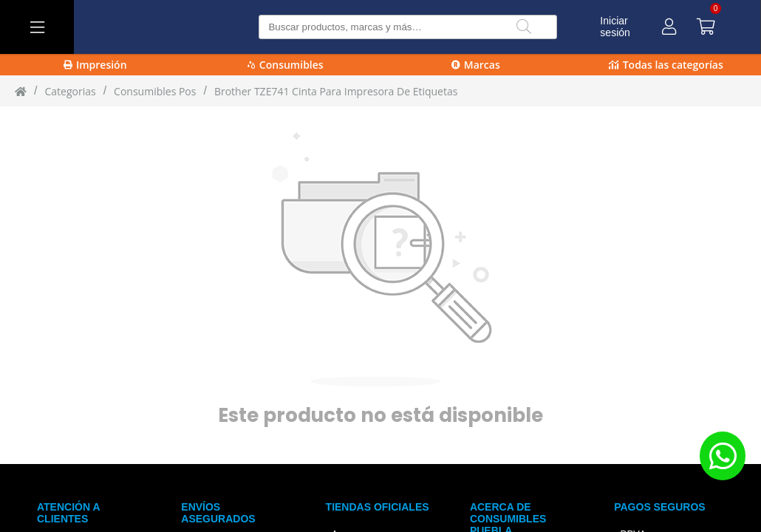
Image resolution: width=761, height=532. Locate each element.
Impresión (95, 65)
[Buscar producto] (407, 27)
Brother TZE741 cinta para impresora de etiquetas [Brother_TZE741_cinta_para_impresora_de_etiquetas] (336, 91)
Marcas (476, 65)
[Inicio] (21, 91)
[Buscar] (524, 27)
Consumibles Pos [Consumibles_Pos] (155, 91)
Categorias (70, 91)
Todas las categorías (666, 65)
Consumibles (286, 65)
